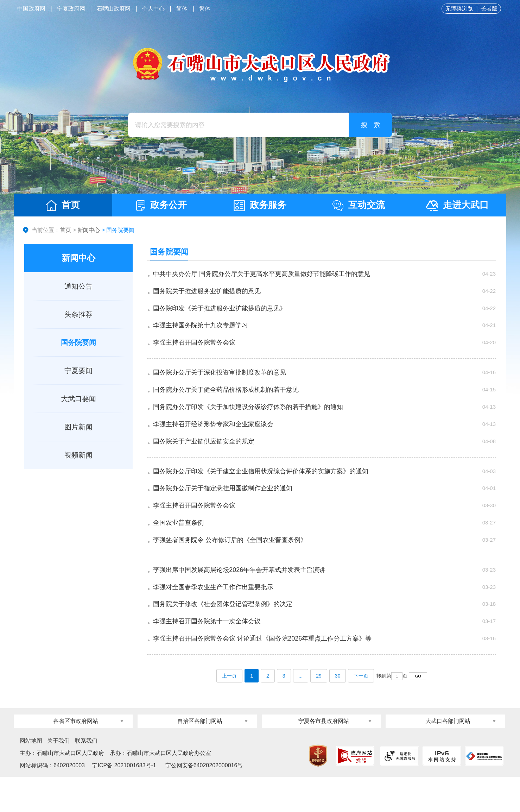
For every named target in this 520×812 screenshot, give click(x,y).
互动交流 (359, 205)
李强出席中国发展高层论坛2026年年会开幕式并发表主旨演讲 (240, 597)
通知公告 (78, 286)
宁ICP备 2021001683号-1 (123, 801)
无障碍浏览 (459, 9)
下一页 (361, 711)
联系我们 (86, 776)
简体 (182, 9)
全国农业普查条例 (179, 548)
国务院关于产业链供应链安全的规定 (204, 460)
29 (319, 711)
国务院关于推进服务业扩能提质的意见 (208, 295)
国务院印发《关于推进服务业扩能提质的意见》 (220, 314)
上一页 (229, 711)
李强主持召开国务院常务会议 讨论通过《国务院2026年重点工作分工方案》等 (263, 675)
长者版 (489, 9)
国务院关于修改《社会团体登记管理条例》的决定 (223, 636)
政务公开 (161, 205)
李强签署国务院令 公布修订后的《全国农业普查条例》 (231, 567)
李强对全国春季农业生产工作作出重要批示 (214, 617)
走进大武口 (457, 205)
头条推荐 (78, 314)
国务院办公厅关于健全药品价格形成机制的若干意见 (227, 402)
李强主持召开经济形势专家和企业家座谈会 (214, 441)
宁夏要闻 (78, 371)
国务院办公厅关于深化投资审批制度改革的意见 (220, 383)
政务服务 (260, 205)
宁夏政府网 (71, 9)
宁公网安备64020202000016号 (204, 801)
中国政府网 (31, 9)
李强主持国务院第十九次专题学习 (201, 333)
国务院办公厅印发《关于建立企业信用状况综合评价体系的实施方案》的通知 (261, 490)
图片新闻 (78, 427)
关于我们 (58, 776)
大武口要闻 (78, 399)
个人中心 (153, 9)
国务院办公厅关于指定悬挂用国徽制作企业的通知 (223, 509)
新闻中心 (89, 230)
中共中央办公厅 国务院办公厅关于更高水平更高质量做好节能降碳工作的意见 (262, 275)
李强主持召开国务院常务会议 (195, 353)
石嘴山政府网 (114, 9)
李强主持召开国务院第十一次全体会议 (208, 655)
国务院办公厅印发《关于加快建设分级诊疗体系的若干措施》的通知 (249, 421)
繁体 (205, 9)
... (301, 711)
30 (338, 711)
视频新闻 (78, 455)
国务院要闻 (78, 342)
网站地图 (31, 776)
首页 (63, 205)
